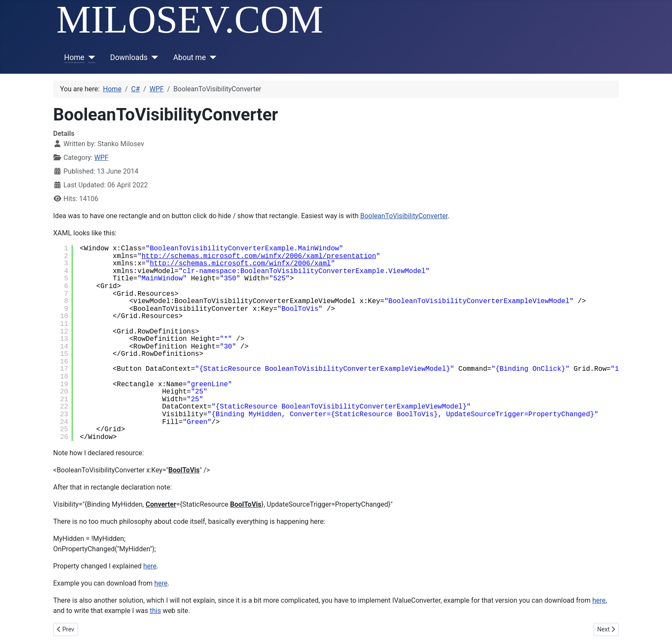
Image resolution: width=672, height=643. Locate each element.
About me (189, 57)
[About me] (211, 57)
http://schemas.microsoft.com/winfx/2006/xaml (240, 264)
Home (74, 57)
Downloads (129, 57)
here (150, 566)
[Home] (90, 57)
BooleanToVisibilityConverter (404, 216)
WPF (101, 158)
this (155, 611)
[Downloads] (153, 57)
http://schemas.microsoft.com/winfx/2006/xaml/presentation (259, 256)
